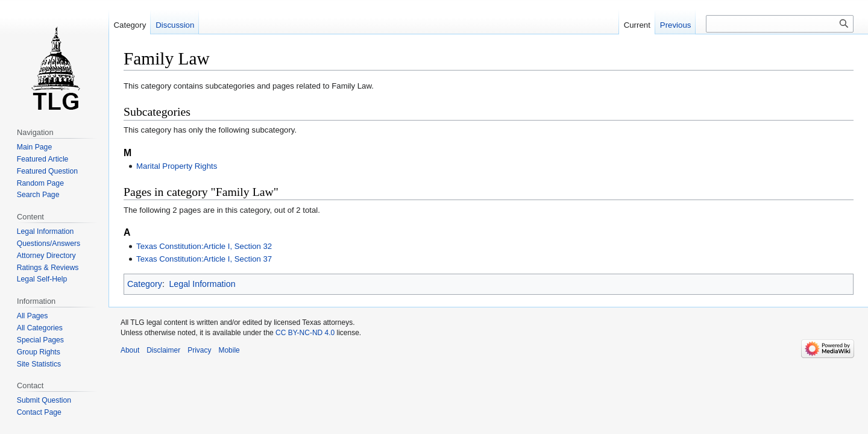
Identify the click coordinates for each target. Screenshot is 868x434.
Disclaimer (163, 350)
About (130, 350)
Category (145, 284)
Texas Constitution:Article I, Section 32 (204, 246)
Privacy (199, 350)
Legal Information (202, 284)
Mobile (229, 350)
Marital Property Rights (177, 166)
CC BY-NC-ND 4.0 (305, 333)
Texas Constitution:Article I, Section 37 (204, 259)
